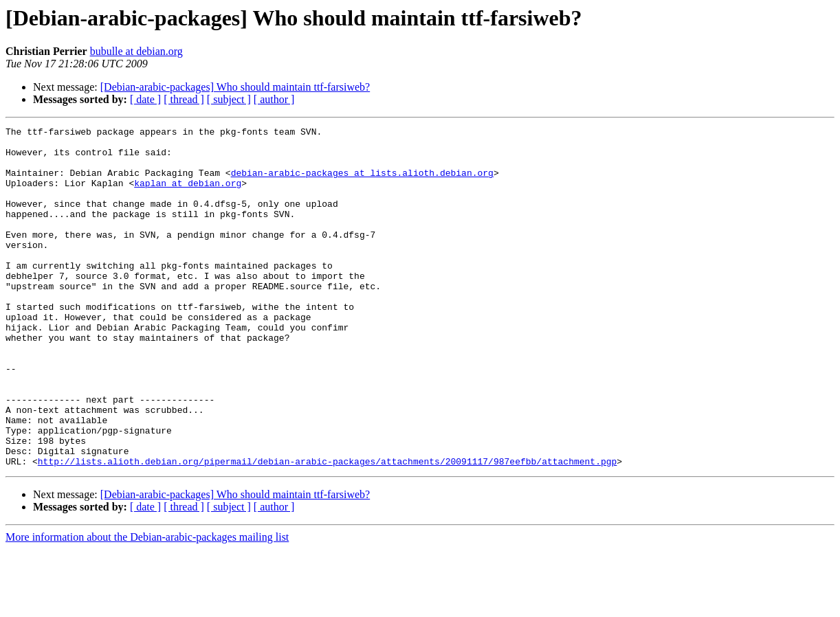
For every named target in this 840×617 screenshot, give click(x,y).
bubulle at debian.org (136, 51)
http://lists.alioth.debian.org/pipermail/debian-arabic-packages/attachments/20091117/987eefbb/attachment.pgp (327, 529)
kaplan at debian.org (188, 195)
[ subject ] (229, 99)
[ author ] (274, 99)
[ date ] (145, 99)
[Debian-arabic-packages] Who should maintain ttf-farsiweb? (235, 87)
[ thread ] (184, 99)
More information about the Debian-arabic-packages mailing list (147, 605)
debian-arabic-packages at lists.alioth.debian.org (362, 183)
